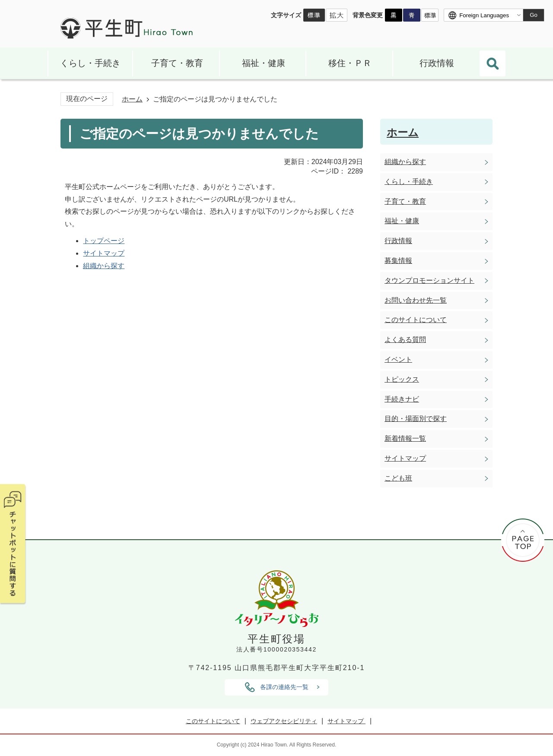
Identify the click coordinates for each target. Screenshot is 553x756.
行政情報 (437, 63)
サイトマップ (104, 253)
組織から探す (104, 266)
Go (534, 15)
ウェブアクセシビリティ (284, 721)
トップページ (104, 241)
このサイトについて (213, 721)
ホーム (132, 99)
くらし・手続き (90, 63)
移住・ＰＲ (350, 63)
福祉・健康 (264, 63)
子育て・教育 (177, 63)
